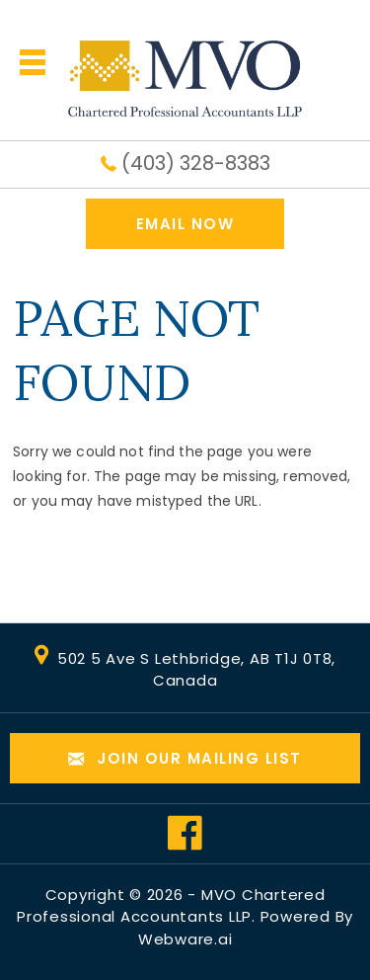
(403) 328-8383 (196, 163)
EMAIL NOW (185, 224)
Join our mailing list (185, 759)
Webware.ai (185, 939)
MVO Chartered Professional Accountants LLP (171, 906)
